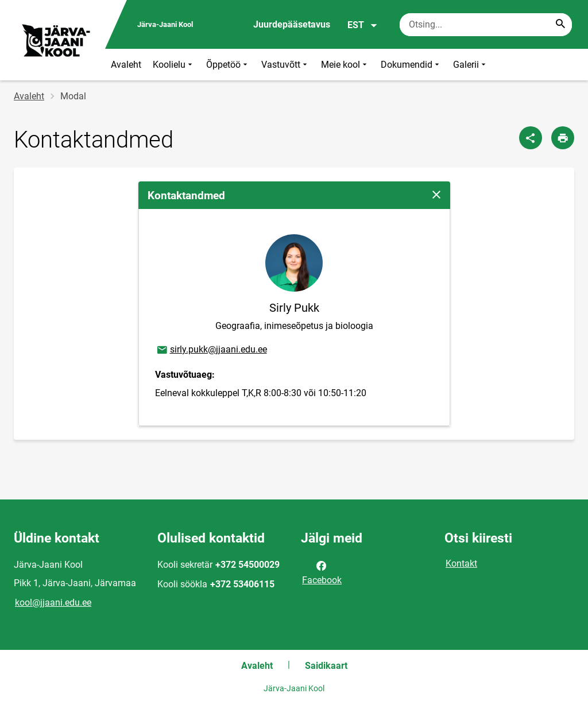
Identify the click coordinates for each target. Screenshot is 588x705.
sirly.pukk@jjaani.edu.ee (211, 350)
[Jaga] (531, 138)
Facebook (322, 572)
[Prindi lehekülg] (563, 138)
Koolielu (174, 65)
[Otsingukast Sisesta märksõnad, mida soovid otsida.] (486, 25)
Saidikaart (326, 666)
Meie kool (345, 65)
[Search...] (560, 25)
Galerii (471, 65)
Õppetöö (228, 65)
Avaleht (126, 65)
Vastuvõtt (285, 65)
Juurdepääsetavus (292, 24)
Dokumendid (411, 65)
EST (363, 25)
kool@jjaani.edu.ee (53, 603)
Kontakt (461, 563)
